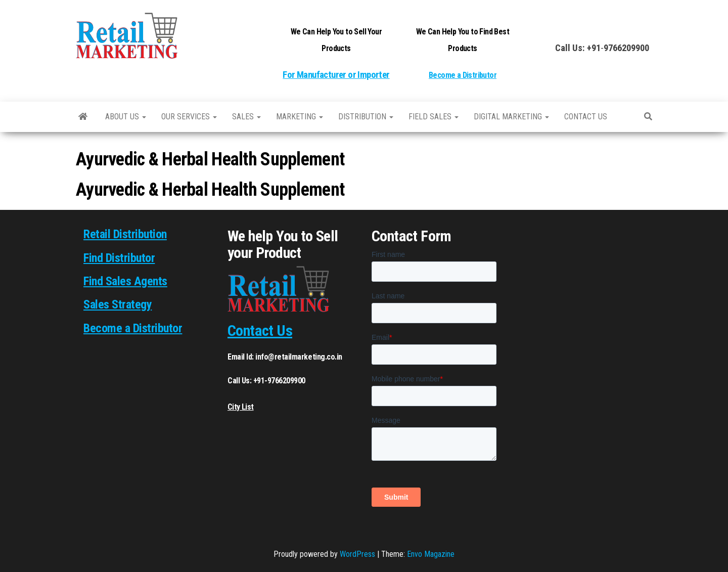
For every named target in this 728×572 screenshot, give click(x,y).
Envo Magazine (431, 554)
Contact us (586, 117)
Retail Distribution (125, 234)
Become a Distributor (463, 75)
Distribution (366, 117)
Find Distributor (119, 258)
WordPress (357, 554)
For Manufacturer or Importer (336, 75)
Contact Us (260, 331)
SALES (246, 117)
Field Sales (434, 117)
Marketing (300, 117)
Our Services (189, 117)
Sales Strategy (118, 304)
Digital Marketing (511, 117)
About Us (126, 117)
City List (241, 407)
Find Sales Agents (125, 281)
